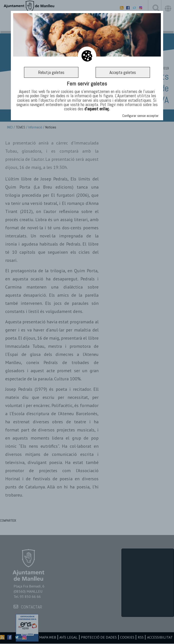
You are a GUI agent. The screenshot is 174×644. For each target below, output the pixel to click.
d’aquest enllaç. (97, 109)
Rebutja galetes (51, 72)
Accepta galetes (123, 72)
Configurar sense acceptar (140, 116)
